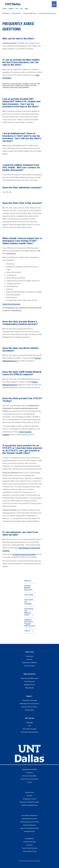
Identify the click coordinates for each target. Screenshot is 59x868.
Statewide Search (29, 831)
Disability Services (29, 685)
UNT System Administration (30, 732)
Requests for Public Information (29, 802)
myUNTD (11, 9)
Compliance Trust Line (30, 799)
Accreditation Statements (30, 816)
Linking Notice (29, 839)
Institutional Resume (30, 825)
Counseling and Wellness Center (28, 612)
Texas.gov (30, 845)
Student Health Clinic (30, 13)
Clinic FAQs (29, 595)
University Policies (29, 666)
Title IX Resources (29, 682)
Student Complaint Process (29, 805)
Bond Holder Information (29, 819)
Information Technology (29, 700)
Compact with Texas (29, 842)
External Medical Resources (28, 588)
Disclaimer (30, 773)
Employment (29, 656)
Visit (17, 9)
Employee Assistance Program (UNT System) (30, 623)
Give (21, 9)
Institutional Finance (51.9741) (30, 822)
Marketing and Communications (30, 704)
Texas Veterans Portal (30, 851)
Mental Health (30, 688)
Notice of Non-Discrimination (30, 779)
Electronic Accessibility (29, 776)
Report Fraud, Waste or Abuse (30, 828)
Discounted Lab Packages (29, 602)
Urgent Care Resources (11, 304)
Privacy (30, 782)
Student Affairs (16, 13)
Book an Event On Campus (29, 707)
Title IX (27, 631)
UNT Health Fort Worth (30, 729)
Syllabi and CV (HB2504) (30, 663)
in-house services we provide (24, 554)
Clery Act (29, 796)
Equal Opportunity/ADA (30, 769)
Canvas (5, 9)
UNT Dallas (6, 13)
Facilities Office (30, 710)
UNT (29, 726)
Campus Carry (30, 792)
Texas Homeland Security (29, 848)
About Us (28, 581)
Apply (26, 9)
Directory (29, 659)
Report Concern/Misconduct (30, 678)
